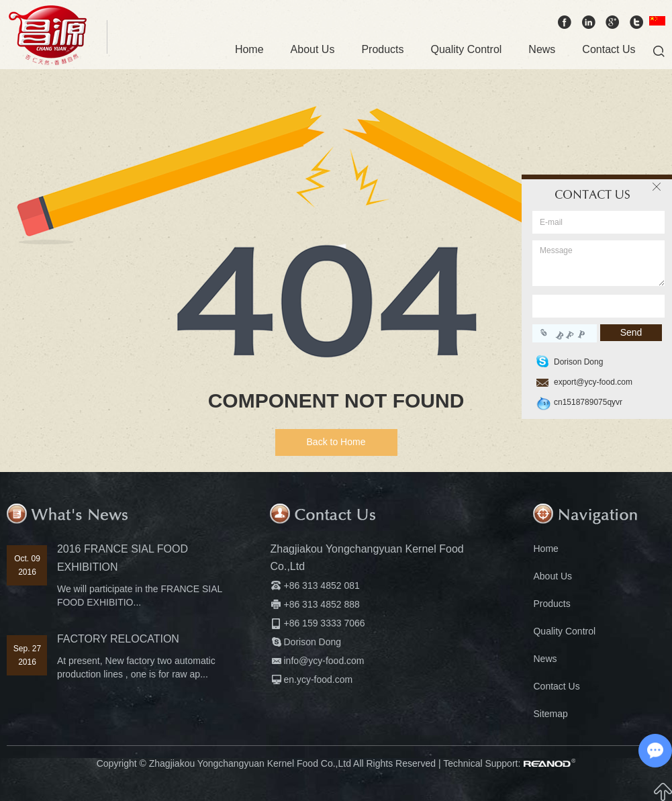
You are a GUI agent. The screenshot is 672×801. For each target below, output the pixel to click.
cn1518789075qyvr (588, 402)
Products (382, 49)
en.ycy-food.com (318, 679)
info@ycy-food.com (324, 661)
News (542, 49)
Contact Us (609, 49)
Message (598, 263)
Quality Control (467, 49)
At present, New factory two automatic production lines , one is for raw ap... (136, 667)
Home (249, 49)
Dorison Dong (312, 642)
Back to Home (336, 442)
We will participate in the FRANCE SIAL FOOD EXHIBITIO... (140, 596)
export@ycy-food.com (593, 382)
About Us (313, 49)
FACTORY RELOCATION (118, 639)
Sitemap (550, 714)
